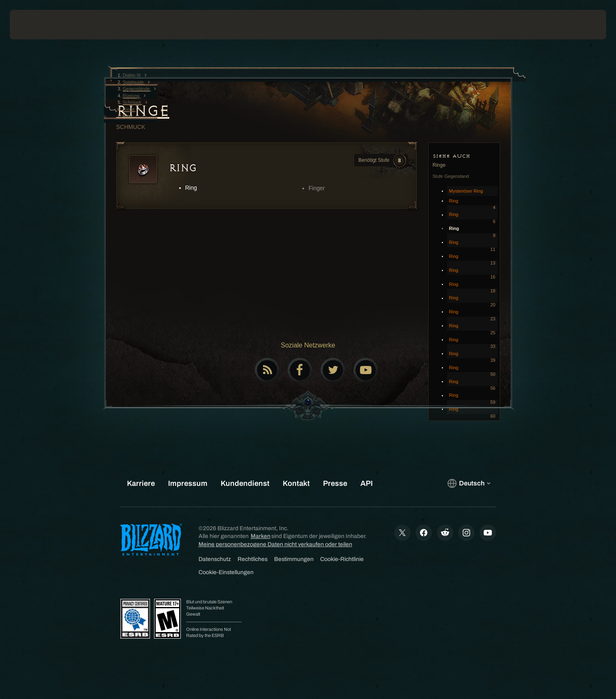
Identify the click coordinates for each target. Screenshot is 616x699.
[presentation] (40, 25)
